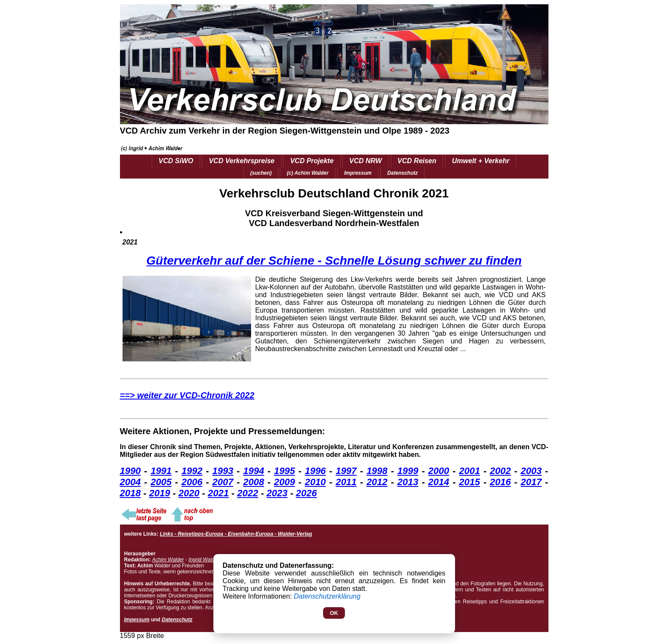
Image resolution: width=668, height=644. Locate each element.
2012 (377, 482)
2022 (248, 493)
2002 (500, 471)
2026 (307, 493)
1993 (223, 471)
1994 (253, 471)
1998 (377, 471)
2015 (469, 482)
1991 (161, 471)
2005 (161, 482)
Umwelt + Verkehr (481, 161)
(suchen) (261, 173)
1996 (315, 471)
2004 (130, 482)
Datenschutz (403, 173)
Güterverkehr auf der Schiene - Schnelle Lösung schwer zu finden (334, 261)
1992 (192, 471)
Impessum (137, 620)
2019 (160, 493)
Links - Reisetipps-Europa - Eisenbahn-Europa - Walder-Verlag (236, 534)
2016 (500, 482)
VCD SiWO (176, 161)
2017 (531, 482)
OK (334, 613)
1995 (284, 471)
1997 (346, 471)
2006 (192, 482)
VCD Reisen (417, 161)
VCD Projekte (312, 161)
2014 (439, 482)
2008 (253, 482)
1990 (130, 471)
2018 (130, 493)
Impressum (358, 173)
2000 (439, 471)
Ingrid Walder (204, 560)
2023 (277, 493)
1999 (408, 471)
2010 (315, 482)
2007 (223, 482)
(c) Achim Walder (307, 173)
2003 (531, 471)
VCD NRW (365, 161)
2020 (189, 493)
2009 (284, 482)
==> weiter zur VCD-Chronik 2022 (187, 395)
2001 (469, 471)
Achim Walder (168, 560)
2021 (218, 493)
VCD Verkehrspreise (241, 161)
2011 (346, 482)
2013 (408, 482)
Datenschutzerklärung (327, 596)
